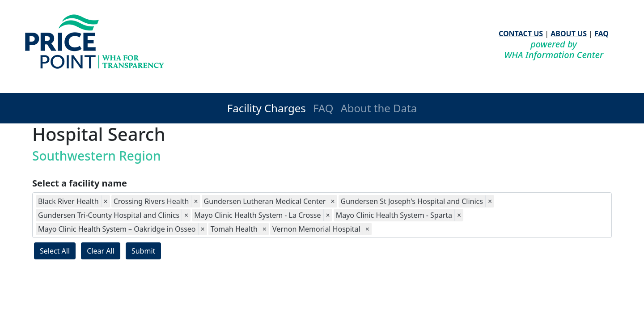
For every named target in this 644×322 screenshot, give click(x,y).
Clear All (101, 251)
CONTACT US (521, 34)
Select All (55, 251)
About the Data (379, 108)
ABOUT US (569, 34)
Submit (143, 251)
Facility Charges (267, 108)
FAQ (602, 34)
